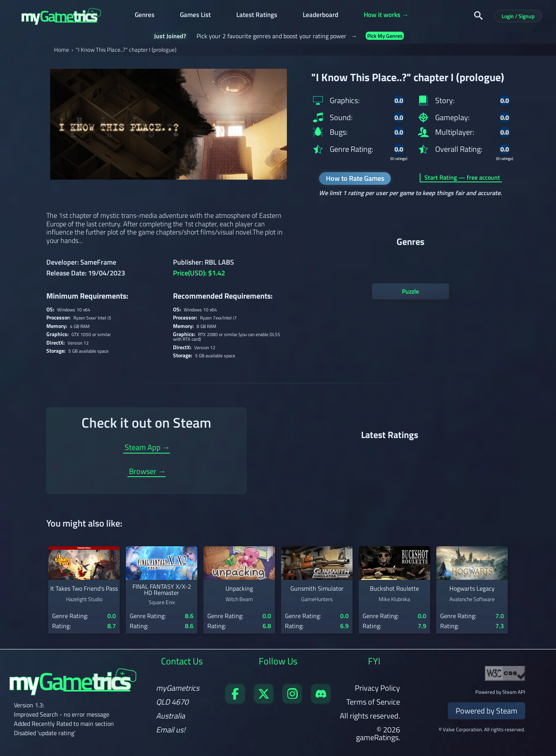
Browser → (147, 472)
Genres (145, 16)
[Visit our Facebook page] (235, 701)
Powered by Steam (486, 711)
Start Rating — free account (462, 178)
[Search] (478, 15)
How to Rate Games (355, 178)
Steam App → (147, 448)
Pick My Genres (385, 36)
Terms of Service (373, 702)
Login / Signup (518, 16)
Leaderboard (320, 16)
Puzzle (410, 291)
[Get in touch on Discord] (321, 701)
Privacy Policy (377, 688)
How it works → (386, 16)
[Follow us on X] (264, 701)
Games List (195, 16)
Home (62, 50)
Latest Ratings (257, 16)
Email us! (171, 730)
